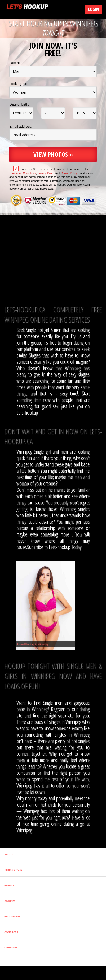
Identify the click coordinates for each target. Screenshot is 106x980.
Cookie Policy (69, 173)
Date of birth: (19, 104)
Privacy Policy (46, 173)
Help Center (12, 916)
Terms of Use (13, 870)
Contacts (11, 932)
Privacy (9, 885)
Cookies (10, 901)
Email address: (21, 126)
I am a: (15, 63)
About (9, 854)
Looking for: (18, 84)
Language (11, 948)
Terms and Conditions (23, 173)
